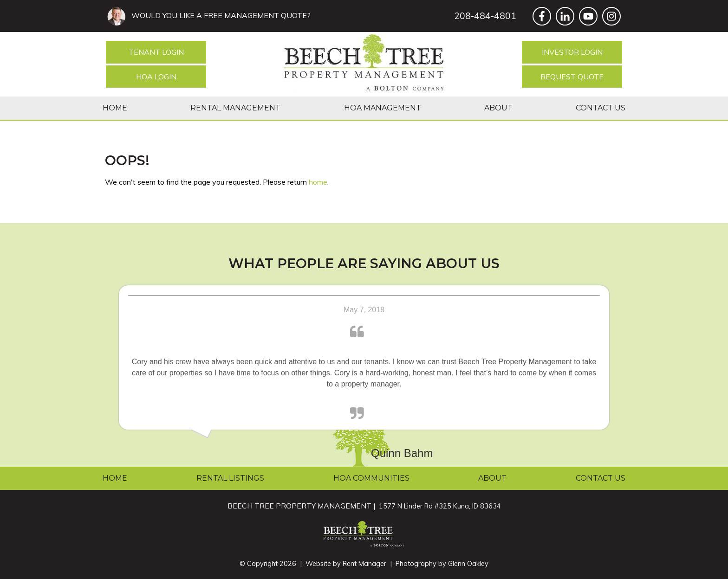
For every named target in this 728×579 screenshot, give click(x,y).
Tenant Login (156, 52)
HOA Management (383, 108)
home (318, 182)
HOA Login (156, 77)
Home (115, 108)
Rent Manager (364, 564)
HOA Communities (371, 478)
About (498, 108)
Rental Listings (230, 478)
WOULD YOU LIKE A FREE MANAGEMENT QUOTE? (219, 15)
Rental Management (235, 108)
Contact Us (601, 108)
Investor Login (572, 52)
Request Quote (572, 77)
